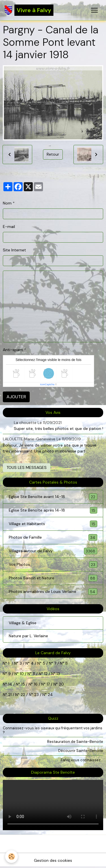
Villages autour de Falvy (53, 551)
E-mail (9, 227)
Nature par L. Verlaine (28, 636)
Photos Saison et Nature (53, 578)
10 (21, 674)
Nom (7, 203)
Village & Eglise (23, 623)
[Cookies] (11, 857)
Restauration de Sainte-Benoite (75, 742)
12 (46, 674)
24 (50, 695)
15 (23, 684)
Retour (53, 154)
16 (36, 684)
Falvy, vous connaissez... (82, 760)
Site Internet (14, 250)
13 (58, 674)
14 (10, 684)
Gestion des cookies (53, 860)
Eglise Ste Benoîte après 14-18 (53, 510)
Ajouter (16, 397)
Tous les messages (27, 467)
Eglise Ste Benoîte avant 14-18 (53, 497)
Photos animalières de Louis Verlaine (53, 592)
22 (22, 695)
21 (10, 695)
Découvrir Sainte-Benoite (81, 751)
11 (33, 674)
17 (48, 684)
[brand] (29, 10)
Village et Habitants (53, 524)
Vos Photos (53, 564)
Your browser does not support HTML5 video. (53, 805)
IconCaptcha (47, 384)
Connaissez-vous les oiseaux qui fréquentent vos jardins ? (53, 730)
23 (36, 695)
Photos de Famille (53, 537)
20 (61, 684)
